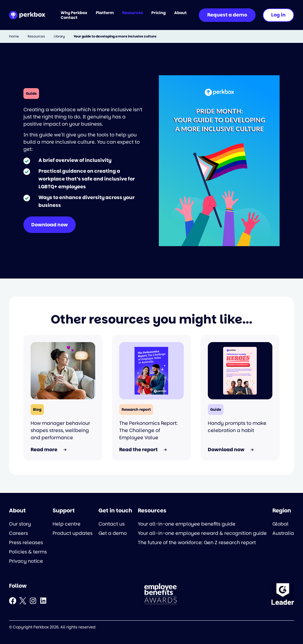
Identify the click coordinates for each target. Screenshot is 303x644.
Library (59, 36)
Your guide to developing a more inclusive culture (115, 36)
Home (14, 36)
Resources (36, 36)
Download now (50, 225)
